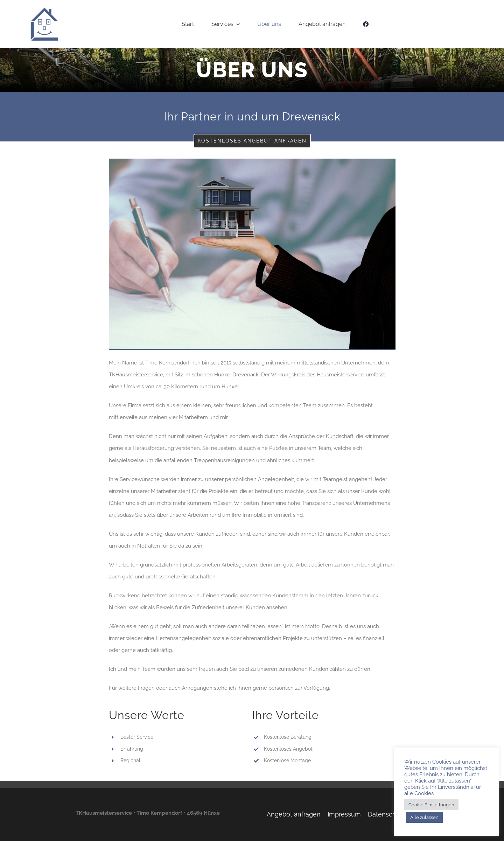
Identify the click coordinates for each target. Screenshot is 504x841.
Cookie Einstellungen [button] (431, 805)
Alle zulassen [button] (424, 817)
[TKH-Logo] (44, 9)
